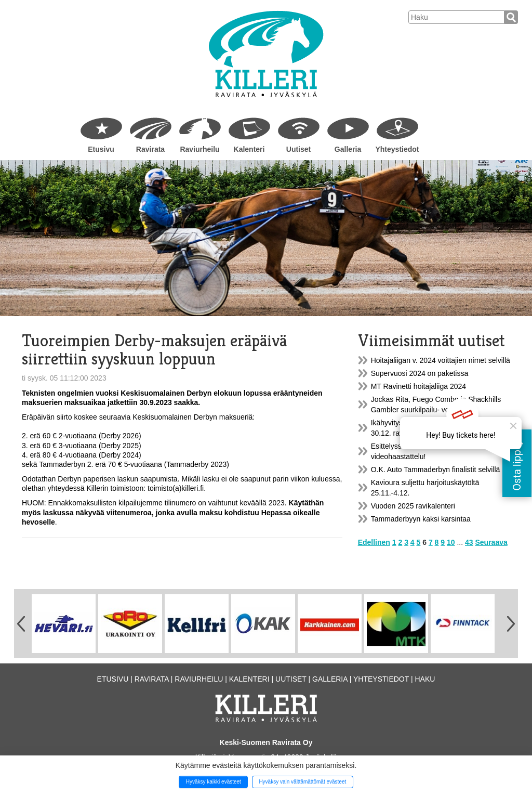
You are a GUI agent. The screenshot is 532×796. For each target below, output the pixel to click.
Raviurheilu (199, 149)
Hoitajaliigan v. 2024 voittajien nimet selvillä (441, 360)
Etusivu (101, 149)
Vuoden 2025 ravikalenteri (413, 506)
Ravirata (150, 149)
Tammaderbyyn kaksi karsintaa (421, 519)
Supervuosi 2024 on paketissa (420, 373)
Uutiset (298, 149)
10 (451, 542)
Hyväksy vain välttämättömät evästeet (302, 782)
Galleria (348, 149)
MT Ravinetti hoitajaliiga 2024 (418, 386)
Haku (425, 679)
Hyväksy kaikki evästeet (214, 782)
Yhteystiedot (397, 149)
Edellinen (374, 542)
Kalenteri (249, 149)
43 (469, 542)
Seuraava (491, 542)
